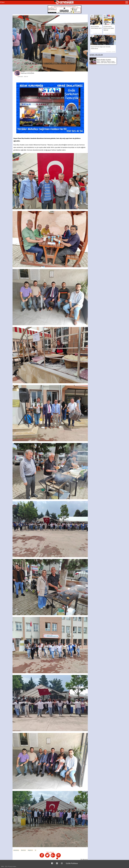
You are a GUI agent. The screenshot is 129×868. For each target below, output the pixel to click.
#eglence (30, 850)
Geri (2, 2)
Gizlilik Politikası (72, 863)
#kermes (23, 850)
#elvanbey (16, 850)
